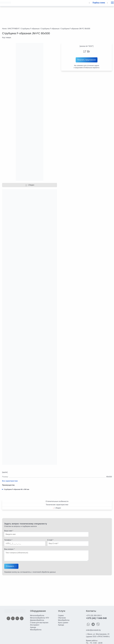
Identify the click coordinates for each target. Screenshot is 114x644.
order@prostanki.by (93, 630)
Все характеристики (10, 481)
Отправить (10, 566)
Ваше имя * (9, 531)
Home (4, 29)
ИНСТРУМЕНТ (14, 29)
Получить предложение (87, 60)
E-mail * (50, 540)
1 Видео (30, 185)
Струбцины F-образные (30, 29)
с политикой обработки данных (44, 572)
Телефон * (8, 540)
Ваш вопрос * (9, 549)
